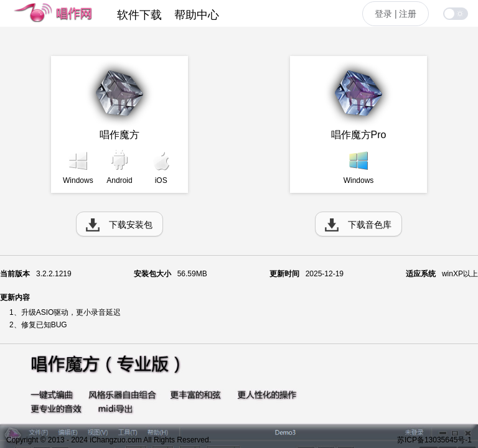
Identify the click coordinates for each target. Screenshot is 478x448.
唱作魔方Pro (359, 135)
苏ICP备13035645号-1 (434, 440)
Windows (78, 180)
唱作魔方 (119, 135)
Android (119, 180)
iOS (161, 180)
